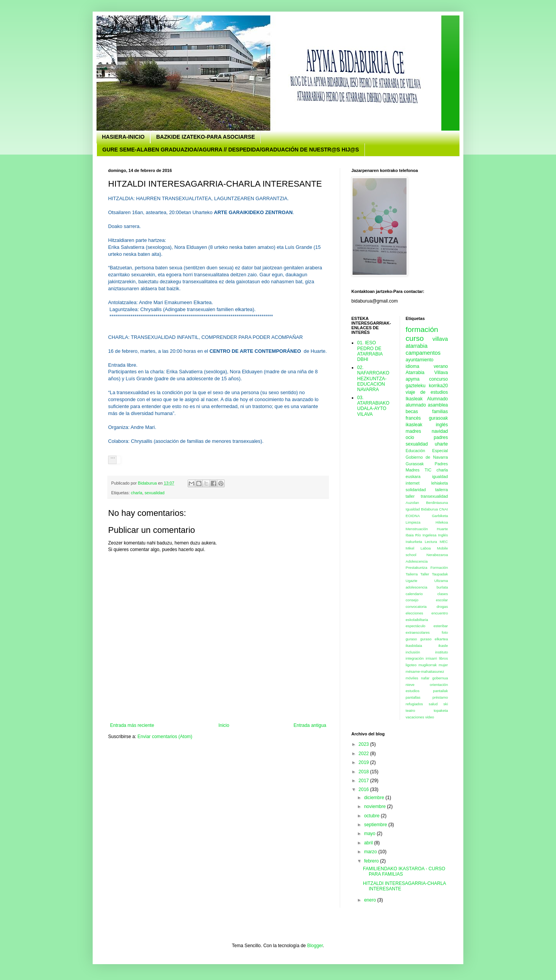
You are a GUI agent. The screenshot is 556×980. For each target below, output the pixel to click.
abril (369, 843)
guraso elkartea (434, 639)
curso (415, 338)
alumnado (416, 405)
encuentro (440, 613)
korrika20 (438, 386)
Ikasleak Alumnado (427, 399)
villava (440, 339)
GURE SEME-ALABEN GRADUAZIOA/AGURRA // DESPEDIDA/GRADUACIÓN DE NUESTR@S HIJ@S (231, 150)
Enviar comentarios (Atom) (165, 737)
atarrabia (417, 346)
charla (136, 493)
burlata (442, 587)
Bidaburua (429, 509)
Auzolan (413, 503)
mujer (443, 665)
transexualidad (434, 496)
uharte (441, 444)
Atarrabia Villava (427, 373)
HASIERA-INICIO (123, 137)
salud (433, 704)
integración (415, 658)
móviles (412, 678)
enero (371, 900)
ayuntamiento (420, 360)
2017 (364, 781)
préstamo (440, 697)
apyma (413, 379)
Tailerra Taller (418, 574)
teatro (411, 710)
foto (445, 632)
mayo (370, 834)
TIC (428, 470)
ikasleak (414, 425)
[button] (112, 460)
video (430, 717)
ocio (410, 437)
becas (412, 412)
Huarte (442, 529)
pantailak (441, 691)
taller (410, 496)
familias (440, 412)
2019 (364, 762)
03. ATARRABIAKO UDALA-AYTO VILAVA (373, 406)
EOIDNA (413, 516)
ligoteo (411, 665)
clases (443, 594)
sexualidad (154, 493)
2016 (364, 789)
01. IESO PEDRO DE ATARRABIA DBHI (370, 351)
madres (414, 431)
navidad (440, 431)
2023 (364, 744)
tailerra (442, 490)
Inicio (224, 725)
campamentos (423, 353)
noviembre (375, 806)
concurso (438, 379)
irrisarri (431, 658)
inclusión (413, 652)
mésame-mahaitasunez (425, 671)
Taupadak (440, 574)
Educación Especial (427, 451)
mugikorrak (428, 665)
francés (413, 418)
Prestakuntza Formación (427, 567)
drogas (442, 607)
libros (443, 658)
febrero (372, 861)
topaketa (441, 710)
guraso (411, 639)
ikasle (443, 646)
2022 (364, 754)
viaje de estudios (427, 392)
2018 (364, 772)
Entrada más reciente (132, 725)
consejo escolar (427, 600)
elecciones (414, 613)
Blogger (315, 946)
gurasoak (438, 418)
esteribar (441, 626)
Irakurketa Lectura (421, 542)
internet (413, 483)
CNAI (443, 509)
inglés (442, 425)
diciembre (375, 798)
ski (446, 704)
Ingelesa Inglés (435, 535)
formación (422, 329)
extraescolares (418, 632)
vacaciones (415, 717)
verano (441, 366)
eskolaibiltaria (417, 620)
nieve (410, 685)
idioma (413, 366)
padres (441, 437)
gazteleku (416, 386)
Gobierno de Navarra (427, 457)
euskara (413, 476)
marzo (371, 852)
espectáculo (416, 626)
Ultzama (441, 581)
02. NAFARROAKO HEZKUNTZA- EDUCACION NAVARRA (373, 379)
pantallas (413, 697)
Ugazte (412, 581)
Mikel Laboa (418, 548)
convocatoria (416, 607)
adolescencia (417, 587)
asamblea (438, 405)
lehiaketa (440, 483)
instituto (442, 652)
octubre (372, 816)
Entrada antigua (310, 725)
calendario (414, 594)
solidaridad (416, 490)
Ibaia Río (414, 535)
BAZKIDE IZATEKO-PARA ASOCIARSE (205, 137)
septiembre (376, 825)
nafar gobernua (434, 678)
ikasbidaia (414, 646)
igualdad (440, 476)
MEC (444, 542)
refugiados (414, 704)
